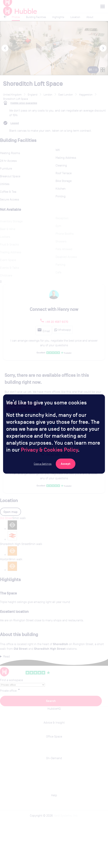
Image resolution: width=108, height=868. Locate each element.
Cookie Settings (43, 464)
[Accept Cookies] (66, 464)
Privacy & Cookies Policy (49, 450)
